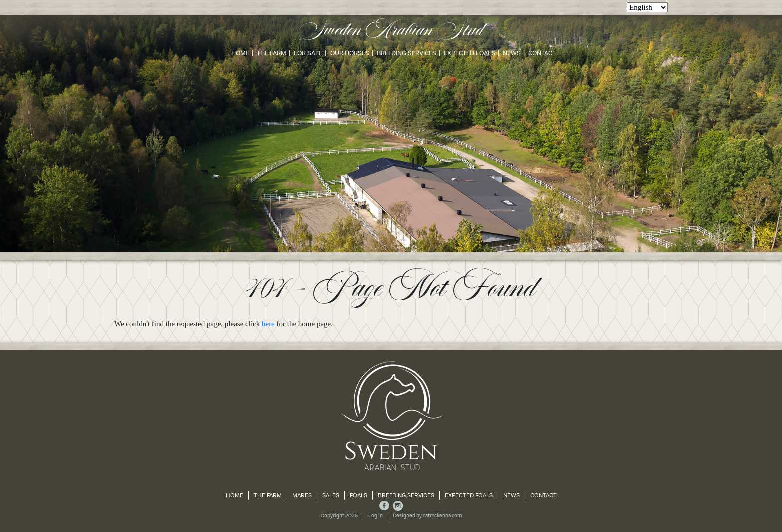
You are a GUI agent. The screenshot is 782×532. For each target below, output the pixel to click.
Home (240, 53)
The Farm (272, 53)
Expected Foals (470, 53)
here (268, 324)
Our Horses (350, 53)
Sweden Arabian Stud (391, 31)
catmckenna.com (442, 516)
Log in (375, 516)
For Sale (308, 53)
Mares (302, 495)
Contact (542, 53)
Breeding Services (406, 53)
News (512, 53)
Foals (358, 495)
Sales (331, 495)
